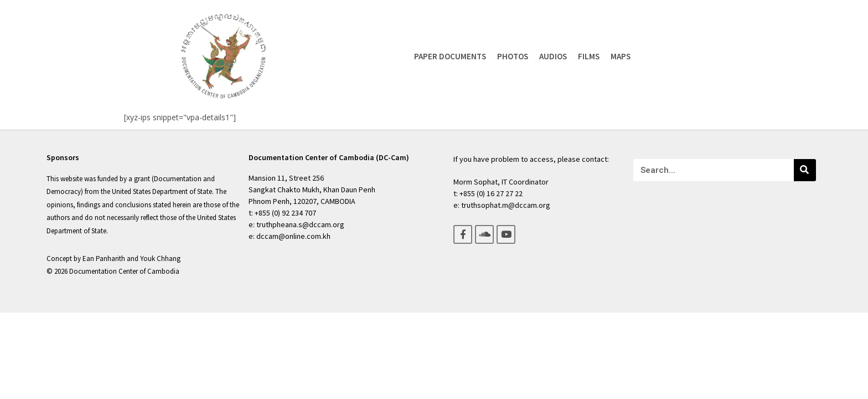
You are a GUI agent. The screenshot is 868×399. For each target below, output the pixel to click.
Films (589, 56)
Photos (513, 56)
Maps (621, 56)
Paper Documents (450, 56)
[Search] (805, 170)
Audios (553, 56)
